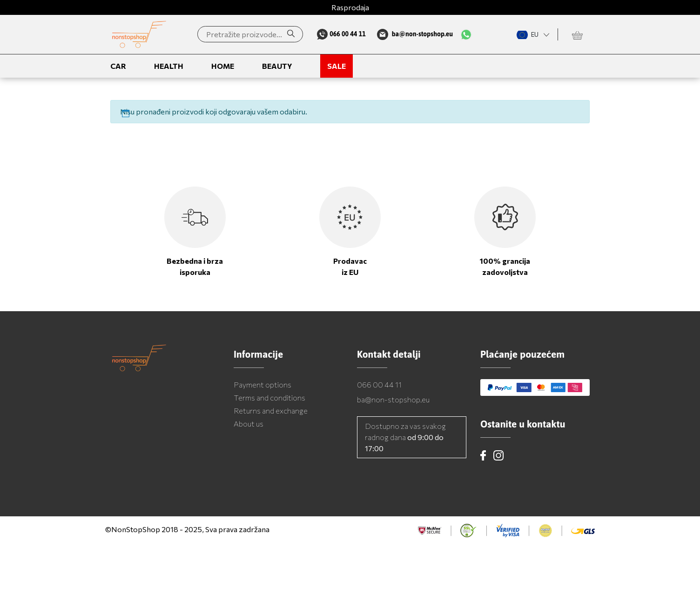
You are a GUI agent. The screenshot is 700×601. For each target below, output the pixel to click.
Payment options (262, 384)
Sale (337, 66)
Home (223, 66)
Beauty (277, 66)
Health (169, 66)
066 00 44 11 (379, 384)
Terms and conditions (269, 397)
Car (118, 66)
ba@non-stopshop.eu (393, 399)
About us (249, 424)
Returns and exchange (271, 411)
